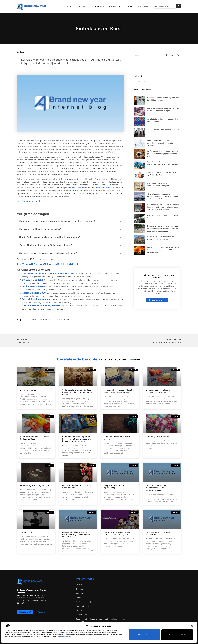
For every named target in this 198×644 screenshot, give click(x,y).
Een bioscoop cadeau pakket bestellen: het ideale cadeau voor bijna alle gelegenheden (78, 439)
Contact (129, 6)
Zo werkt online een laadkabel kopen (163, 130)
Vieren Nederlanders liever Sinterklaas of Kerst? (70, 245)
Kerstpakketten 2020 (34, 293)
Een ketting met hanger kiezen (35, 485)
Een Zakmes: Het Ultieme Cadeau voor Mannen (158, 391)
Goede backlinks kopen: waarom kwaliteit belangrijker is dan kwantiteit (101, 620)
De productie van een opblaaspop (114, 487)
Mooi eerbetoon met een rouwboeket (158, 533)
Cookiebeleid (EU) (83, 602)
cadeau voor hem (102, 188)
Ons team (82, 6)
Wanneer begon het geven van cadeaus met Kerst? (70, 253)
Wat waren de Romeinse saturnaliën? (70, 229)
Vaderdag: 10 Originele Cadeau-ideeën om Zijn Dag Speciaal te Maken (77, 392)
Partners (115, 6)
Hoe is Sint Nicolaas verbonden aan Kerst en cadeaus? (70, 237)
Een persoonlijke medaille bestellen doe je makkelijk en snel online (76, 534)
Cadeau (21, 52)
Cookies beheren (177, 635)
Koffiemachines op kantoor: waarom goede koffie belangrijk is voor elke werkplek (163, 154)
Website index (82, 615)
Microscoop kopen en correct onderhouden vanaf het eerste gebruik (160, 143)
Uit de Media (98, 6)
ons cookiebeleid (65, 637)
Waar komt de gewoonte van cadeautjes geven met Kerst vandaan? (70, 221)
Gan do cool (26, 532)
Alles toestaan (144, 635)
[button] (192, 626)
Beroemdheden (83, 606)
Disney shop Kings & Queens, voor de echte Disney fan (118, 533)
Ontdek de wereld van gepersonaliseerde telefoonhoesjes (157, 488)
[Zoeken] (179, 6)
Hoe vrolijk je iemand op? (158, 437)
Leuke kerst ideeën (33, 286)
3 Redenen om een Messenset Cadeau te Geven (34, 438)
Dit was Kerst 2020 (33, 280)
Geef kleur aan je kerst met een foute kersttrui (48, 273)
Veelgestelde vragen (146, 81)
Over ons (68, 6)
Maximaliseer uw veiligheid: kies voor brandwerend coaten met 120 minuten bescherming (163, 250)
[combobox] (165, 6)
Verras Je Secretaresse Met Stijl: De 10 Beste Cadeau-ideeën (119, 391)
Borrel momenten (29, 390)
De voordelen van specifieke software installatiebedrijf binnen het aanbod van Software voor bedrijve (163, 207)
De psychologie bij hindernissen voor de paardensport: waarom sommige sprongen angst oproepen (163, 228)
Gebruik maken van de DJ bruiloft (41, 306)
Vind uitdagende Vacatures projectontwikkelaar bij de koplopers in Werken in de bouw (163, 196)
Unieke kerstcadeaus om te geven (117, 438)
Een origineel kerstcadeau (37, 299)
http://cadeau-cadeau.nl (28, 201)
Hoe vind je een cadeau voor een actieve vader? (78, 487)
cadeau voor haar (78, 188)
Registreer (143, 6)
